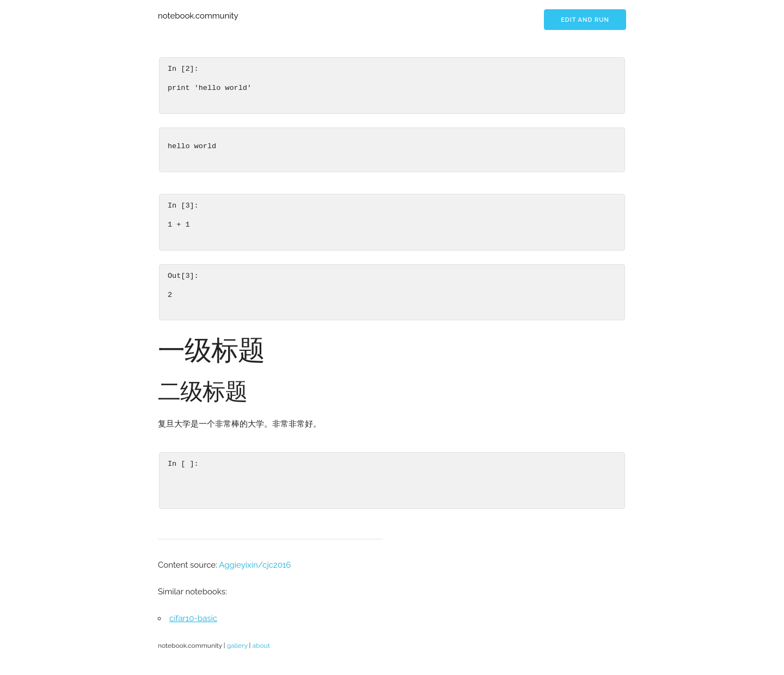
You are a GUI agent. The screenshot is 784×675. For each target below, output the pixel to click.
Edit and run (585, 20)
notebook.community (198, 16)
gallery (237, 646)
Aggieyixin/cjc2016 (255, 565)
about (261, 646)
